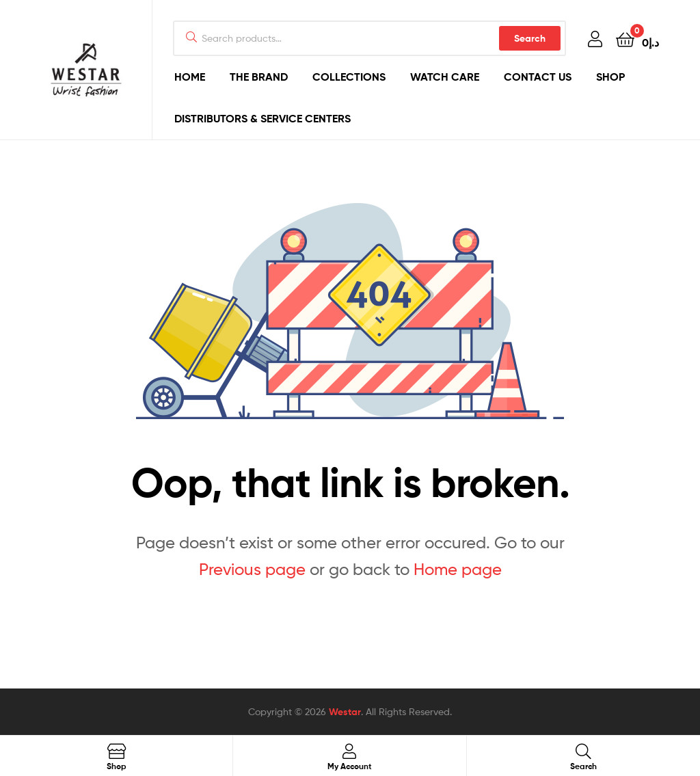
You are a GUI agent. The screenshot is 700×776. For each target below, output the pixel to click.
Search (530, 38)
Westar (345, 712)
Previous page (252, 569)
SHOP (610, 77)
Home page (458, 569)
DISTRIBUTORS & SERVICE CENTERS (262, 118)
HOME (190, 77)
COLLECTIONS (349, 77)
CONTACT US (538, 77)
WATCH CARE (445, 77)
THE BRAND (259, 77)
